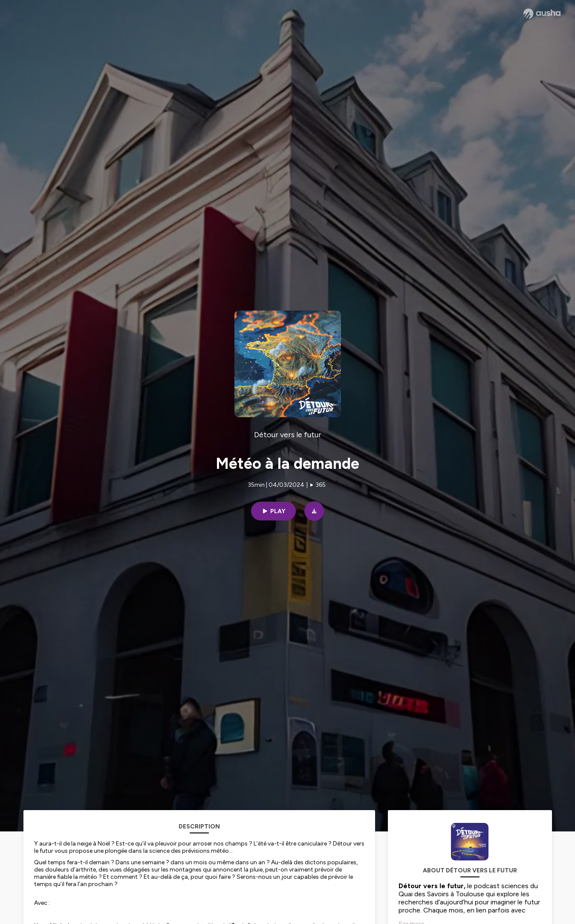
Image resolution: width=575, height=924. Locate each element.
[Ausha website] (542, 14)
